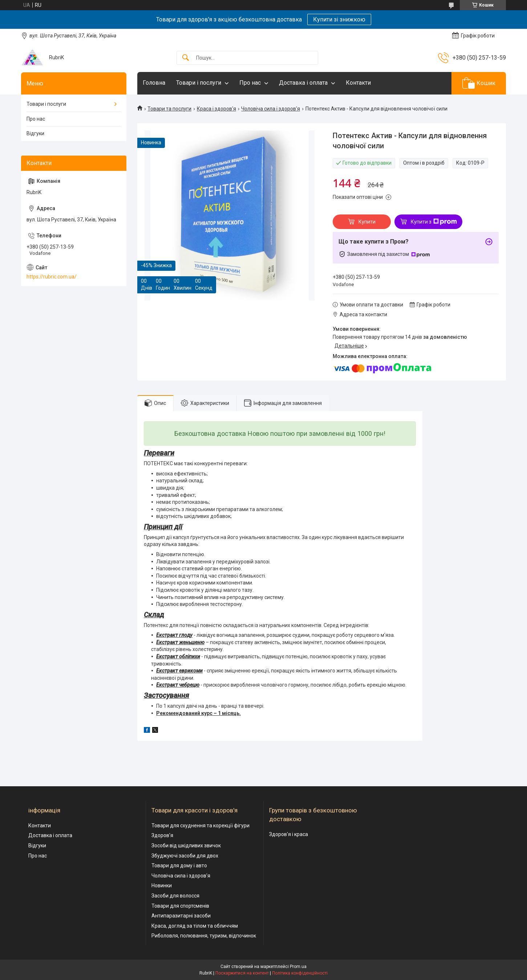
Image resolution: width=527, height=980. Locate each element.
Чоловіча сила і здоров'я (271, 109)
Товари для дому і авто (179, 865)
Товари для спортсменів (180, 906)
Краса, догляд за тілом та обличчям (195, 926)
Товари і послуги (199, 83)
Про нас (250, 83)
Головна (154, 83)
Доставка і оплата (303, 83)
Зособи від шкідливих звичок (186, 846)
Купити (367, 222)
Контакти (358, 83)
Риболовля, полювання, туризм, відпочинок (204, 936)
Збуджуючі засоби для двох (185, 856)
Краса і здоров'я (216, 109)
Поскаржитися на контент (242, 973)
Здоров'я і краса (289, 834)
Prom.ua (298, 967)
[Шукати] (186, 58)
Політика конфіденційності (300, 973)
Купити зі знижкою (339, 19)
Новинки (162, 885)
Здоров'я (162, 835)
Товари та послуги (169, 109)
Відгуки (35, 133)
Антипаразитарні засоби (181, 916)
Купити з (434, 222)
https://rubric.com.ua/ (52, 277)
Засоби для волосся (175, 896)
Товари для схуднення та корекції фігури (200, 826)
